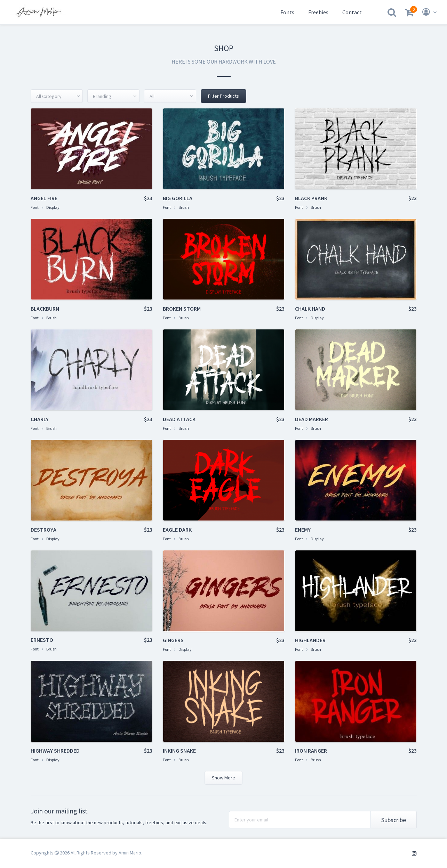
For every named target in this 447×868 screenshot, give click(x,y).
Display (53, 207)
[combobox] (57, 96)
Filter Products (223, 96)
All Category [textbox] (49, 96)
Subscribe (394, 820)
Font (35, 207)
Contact (352, 12)
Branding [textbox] (102, 96)
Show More (223, 778)
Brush (184, 207)
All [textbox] (152, 96)
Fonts (287, 12)
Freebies (318, 12)
